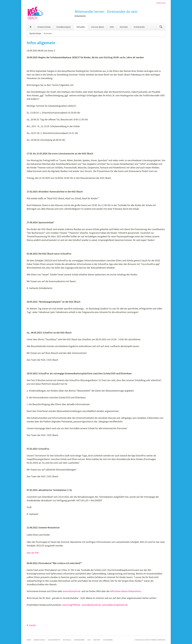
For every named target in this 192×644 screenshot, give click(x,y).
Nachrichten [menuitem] (35, 33)
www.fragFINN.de (71, 605)
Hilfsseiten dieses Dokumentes (125, 591)
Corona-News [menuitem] (97, 27)
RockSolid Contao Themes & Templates (150, 640)
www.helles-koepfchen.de (115, 605)
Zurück (32, 625)
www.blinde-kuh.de (91, 605)
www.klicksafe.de (72, 591)
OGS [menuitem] (112, 27)
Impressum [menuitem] (161, 3)
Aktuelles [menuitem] (81, 27)
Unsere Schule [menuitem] (44, 27)
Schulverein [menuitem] (139, 27)
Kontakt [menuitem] (124, 27)
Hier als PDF (33, 553)
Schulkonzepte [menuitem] (63, 27)
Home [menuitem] (31, 27)
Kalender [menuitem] (48, 33)
